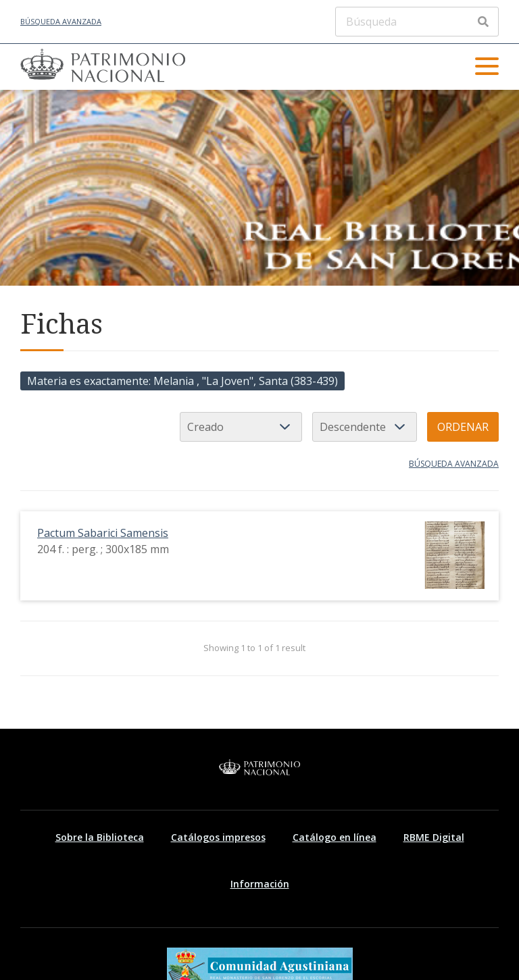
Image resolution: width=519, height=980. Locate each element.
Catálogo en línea (335, 837)
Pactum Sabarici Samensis (103, 533)
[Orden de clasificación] (365, 427)
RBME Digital (434, 837)
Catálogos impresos (218, 837)
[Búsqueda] (417, 22)
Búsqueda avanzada (61, 21)
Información (260, 884)
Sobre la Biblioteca (100, 837)
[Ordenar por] (241, 427)
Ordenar (463, 427)
